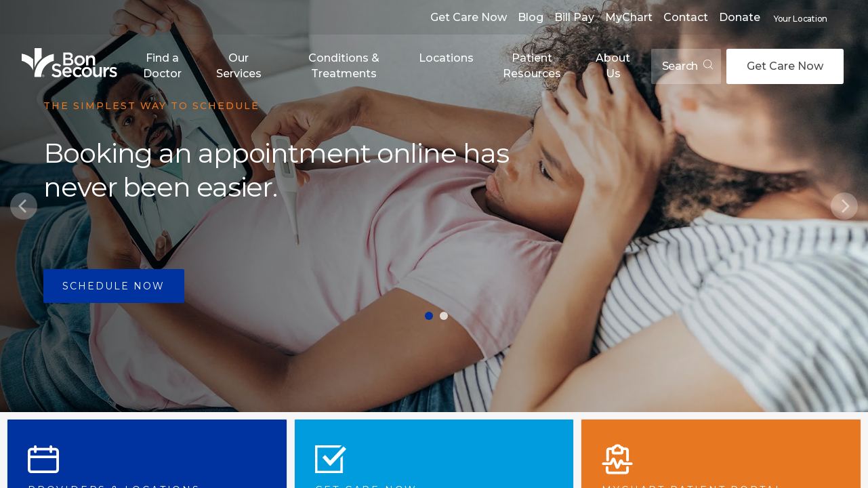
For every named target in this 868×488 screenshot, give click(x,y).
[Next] (844, 206)
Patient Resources (532, 65)
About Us (613, 65)
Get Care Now (469, 17)
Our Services (239, 65)
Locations (446, 58)
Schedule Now (113, 286)
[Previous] (24, 206)
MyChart (629, 17)
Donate (740, 17)
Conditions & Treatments (344, 65)
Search (687, 66)
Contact (686, 17)
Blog (531, 17)
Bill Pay (574, 17)
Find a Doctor (162, 65)
